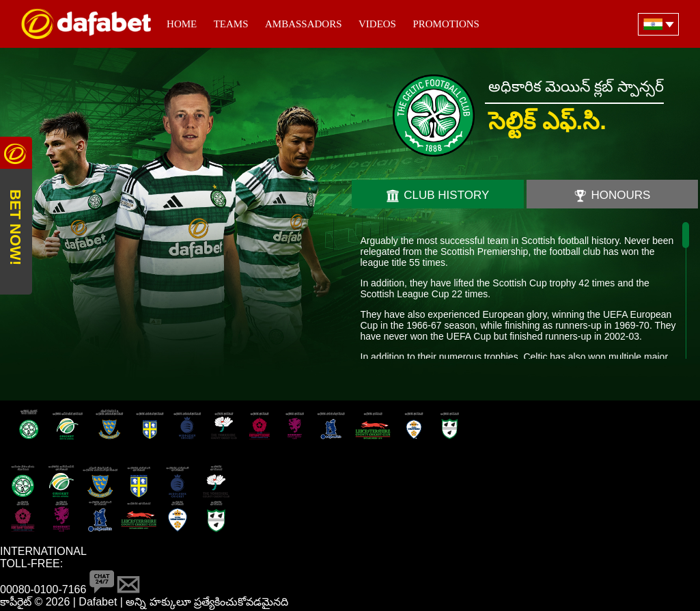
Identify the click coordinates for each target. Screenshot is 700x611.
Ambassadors (304, 24)
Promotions (446, 24)
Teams (231, 24)
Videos (377, 24)
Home (182, 24)
